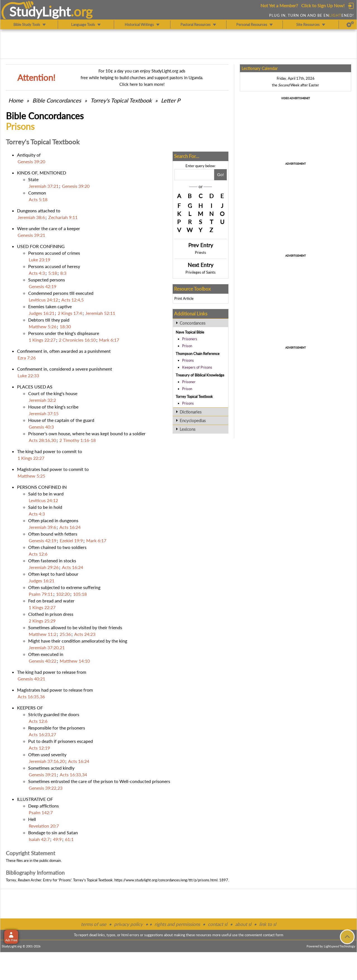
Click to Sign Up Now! (323, 5)
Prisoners (190, 339)
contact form (273, 935)
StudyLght (40, 11)
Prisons (188, 360)
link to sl (268, 924)
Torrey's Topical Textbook (121, 100)
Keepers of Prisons (197, 367)
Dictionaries (191, 412)
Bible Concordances (57, 100)
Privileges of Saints (201, 272)
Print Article (184, 298)
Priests (201, 252)
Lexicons (188, 429)
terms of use (94, 924)
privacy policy (128, 924)
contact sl (218, 924)
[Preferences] (350, 25)
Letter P (171, 100)
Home (16, 100)
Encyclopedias (193, 420)
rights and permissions (177, 924)
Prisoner (189, 382)
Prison (187, 346)
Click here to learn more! (142, 84)
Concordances (193, 323)
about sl (243, 924)
